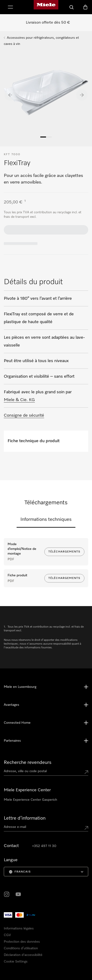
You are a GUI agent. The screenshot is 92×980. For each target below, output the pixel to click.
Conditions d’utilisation (21, 948)
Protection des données (22, 942)
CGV (7, 935)
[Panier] (85, 7)
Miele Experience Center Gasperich (30, 800)
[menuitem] (46, 872)
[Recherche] (72, 7)
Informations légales (19, 929)
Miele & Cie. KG (19, 400)
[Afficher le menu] (10, 7)
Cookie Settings (16, 962)
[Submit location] (86, 772)
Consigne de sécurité (24, 415)
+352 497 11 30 (44, 846)
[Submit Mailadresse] (86, 828)
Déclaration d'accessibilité (23, 955)
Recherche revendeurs (28, 762)
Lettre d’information (25, 818)
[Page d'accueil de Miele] (46, 7)
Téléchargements (64, 552)
